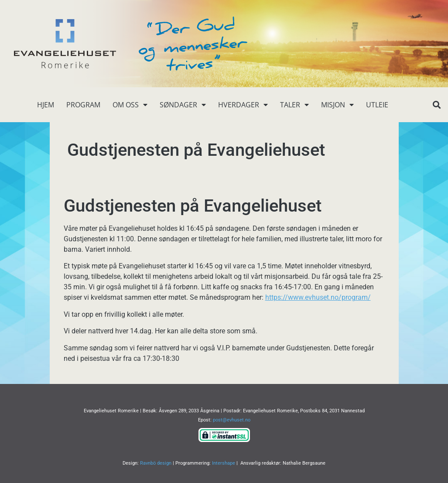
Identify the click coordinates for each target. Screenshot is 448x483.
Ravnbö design (156, 463)
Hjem (46, 105)
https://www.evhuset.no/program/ (318, 297)
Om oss (130, 105)
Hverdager (243, 105)
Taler (294, 105)
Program (83, 105)
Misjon (337, 105)
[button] (437, 105)
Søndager (183, 105)
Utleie (377, 105)
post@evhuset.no (232, 420)
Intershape (224, 463)
